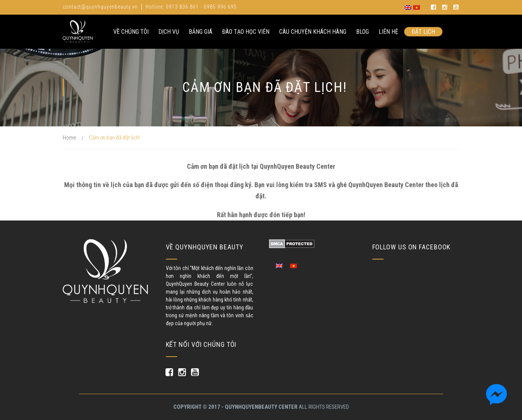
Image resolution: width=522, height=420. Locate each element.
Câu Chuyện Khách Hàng (313, 32)
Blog (363, 32)
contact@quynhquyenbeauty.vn (100, 7)
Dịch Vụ (169, 32)
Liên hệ (388, 32)
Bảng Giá (201, 32)
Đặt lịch (423, 32)
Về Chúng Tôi (131, 32)
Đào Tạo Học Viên (246, 32)
